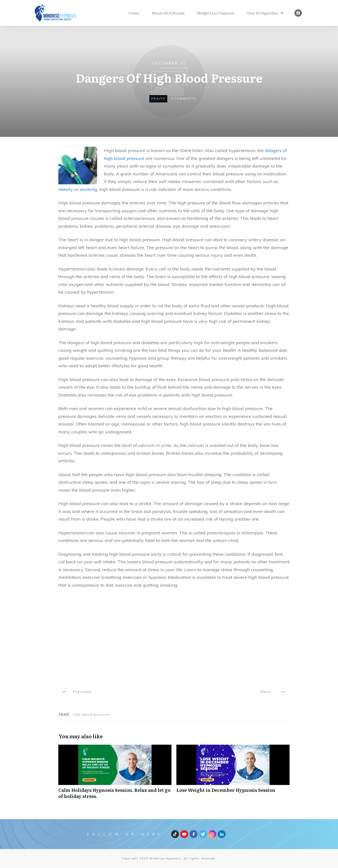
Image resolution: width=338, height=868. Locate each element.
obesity (66, 189)
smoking (88, 189)
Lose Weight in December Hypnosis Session (233, 774)
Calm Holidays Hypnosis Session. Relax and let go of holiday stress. (115, 774)
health (158, 99)
